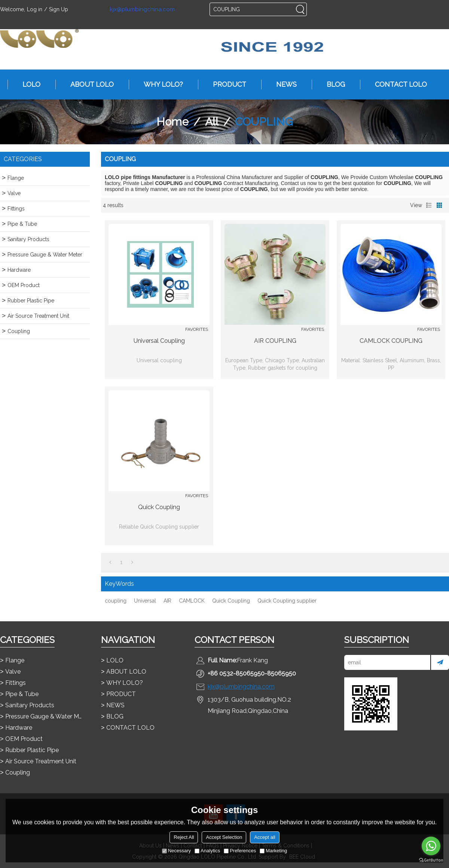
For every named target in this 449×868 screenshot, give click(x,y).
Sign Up (59, 9)
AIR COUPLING (275, 341)
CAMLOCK (192, 601)
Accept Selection (224, 837)
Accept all (265, 837)
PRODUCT (226, 84)
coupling (116, 601)
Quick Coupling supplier (287, 601)
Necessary (176, 851)
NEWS (283, 84)
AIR (167, 601)
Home (172, 122)
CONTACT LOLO (397, 84)
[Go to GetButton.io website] (431, 860)
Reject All (184, 837)
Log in (35, 9)
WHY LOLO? (160, 84)
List (429, 205)
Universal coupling (159, 341)
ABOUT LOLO (88, 84)
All (212, 122)
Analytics (207, 851)
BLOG (332, 84)
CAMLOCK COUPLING (391, 341)
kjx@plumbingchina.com (142, 10)
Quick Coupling (159, 507)
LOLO (28, 84)
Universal (145, 601)
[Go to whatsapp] (431, 846)
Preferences (240, 851)
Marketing (273, 851)
